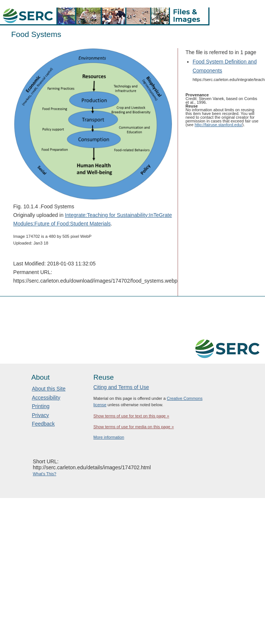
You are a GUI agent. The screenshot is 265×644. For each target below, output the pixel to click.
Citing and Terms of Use (121, 387)
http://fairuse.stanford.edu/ (218, 125)
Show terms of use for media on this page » (134, 427)
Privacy (40, 415)
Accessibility (46, 398)
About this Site (48, 389)
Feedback (43, 424)
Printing (40, 406)
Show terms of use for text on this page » (131, 416)
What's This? (45, 474)
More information (109, 437)
